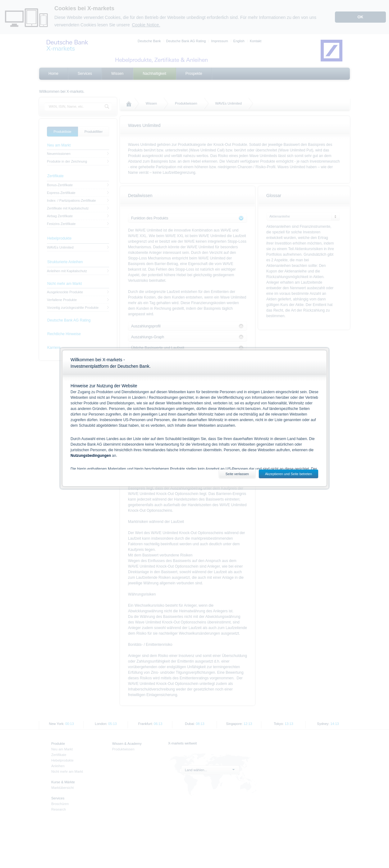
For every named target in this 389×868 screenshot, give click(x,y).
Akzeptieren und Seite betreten (288, 474)
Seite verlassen (237, 474)
